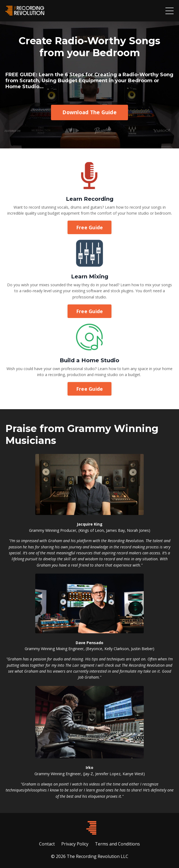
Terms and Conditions (117, 844)
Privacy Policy (75, 844)
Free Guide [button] (90, 227)
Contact (47, 844)
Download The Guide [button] (90, 112)
